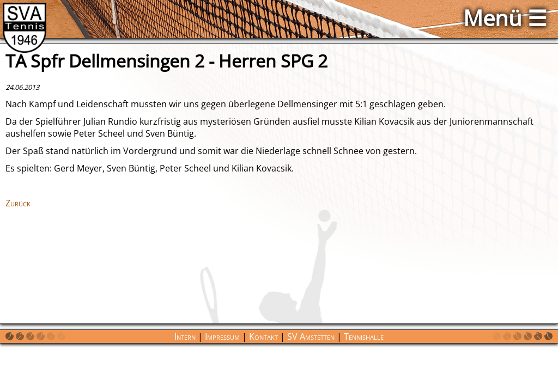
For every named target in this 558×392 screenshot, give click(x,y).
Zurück (18, 203)
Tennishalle (364, 336)
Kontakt (263, 336)
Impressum (222, 336)
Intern (185, 336)
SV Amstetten (311, 336)
